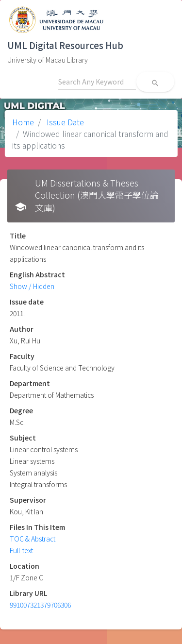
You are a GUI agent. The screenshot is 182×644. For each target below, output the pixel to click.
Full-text (21, 550)
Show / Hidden (32, 286)
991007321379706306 (40, 605)
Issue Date (64, 122)
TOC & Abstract (33, 539)
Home (23, 122)
